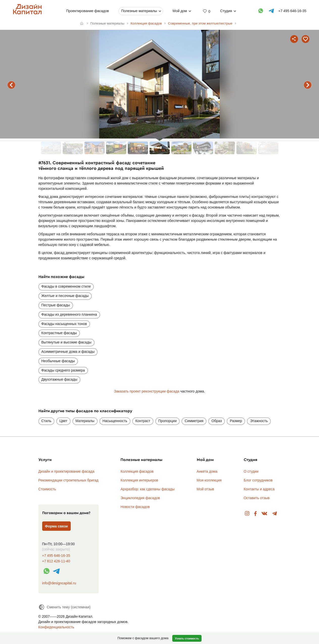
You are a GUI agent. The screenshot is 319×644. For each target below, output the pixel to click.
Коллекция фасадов (137, 471)
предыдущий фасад (11, 85)
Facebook (255, 514)
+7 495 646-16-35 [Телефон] (292, 11)
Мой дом (180, 11)
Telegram (275, 514)
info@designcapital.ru (59, 583)
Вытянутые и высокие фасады (66, 342)
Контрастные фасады (59, 333)
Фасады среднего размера (63, 370)
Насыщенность (115, 421)
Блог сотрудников (258, 480)
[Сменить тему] (65, 607)
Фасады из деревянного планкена (69, 314)
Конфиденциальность (56, 627)
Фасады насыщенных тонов (64, 324)
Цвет (63, 421)
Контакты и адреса (259, 489)
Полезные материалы (139, 11)
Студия (226, 11)
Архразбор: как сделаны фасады (148, 489)
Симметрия (194, 421)
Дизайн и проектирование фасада (66, 471)
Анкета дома (207, 471)
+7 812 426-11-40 (56, 561)
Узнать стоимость (187, 638)
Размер (236, 421)
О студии (251, 471)
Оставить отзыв (257, 498)
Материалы (85, 421)
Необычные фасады (58, 361)
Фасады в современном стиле (66, 286)
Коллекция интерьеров (139, 480)
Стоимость (47, 489)
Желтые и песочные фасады (65, 296)
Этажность (259, 421)
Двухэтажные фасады (59, 379)
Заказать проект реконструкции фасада (146, 391)
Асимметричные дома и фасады (68, 352)
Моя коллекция (209, 480)
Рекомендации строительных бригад (68, 480)
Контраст (143, 421)
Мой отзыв (205, 489)
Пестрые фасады (56, 305)
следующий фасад (308, 85)
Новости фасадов (135, 507)
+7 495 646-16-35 (56, 556)
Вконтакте (265, 514)
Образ (217, 421)
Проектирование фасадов (87, 11)
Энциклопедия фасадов (140, 498)
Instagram (247, 514)
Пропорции (167, 421)
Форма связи (56, 526)
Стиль (46, 421)
